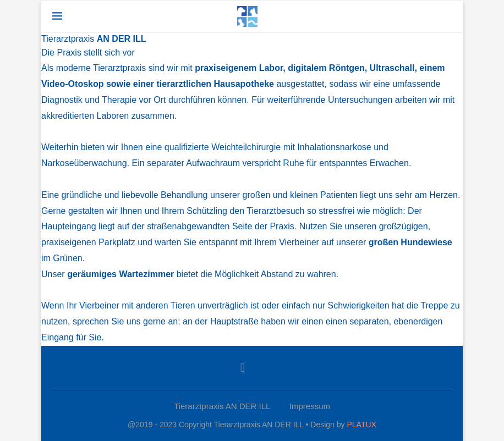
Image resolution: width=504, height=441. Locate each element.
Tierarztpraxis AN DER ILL (222, 406)
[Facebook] (243, 368)
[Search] (446, 16)
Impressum (310, 406)
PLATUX (361, 425)
